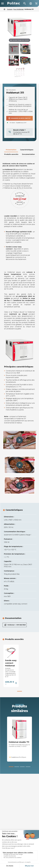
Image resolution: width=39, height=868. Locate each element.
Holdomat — (15, 625)
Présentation (11, 150)
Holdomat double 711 (19, 742)
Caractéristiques (27, 150)
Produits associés (11, 154)
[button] (20, 440)
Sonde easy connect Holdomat (11, 663)
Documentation (28, 154)
